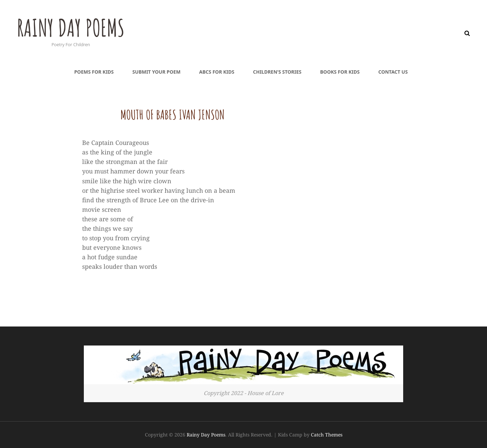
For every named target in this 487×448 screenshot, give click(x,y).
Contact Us (393, 72)
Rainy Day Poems (72, 27)
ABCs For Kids (217, 72)
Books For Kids (340, 72)
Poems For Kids (94, 72)
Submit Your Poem (156, 72)
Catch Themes (327, 435)
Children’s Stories (277, 72)
